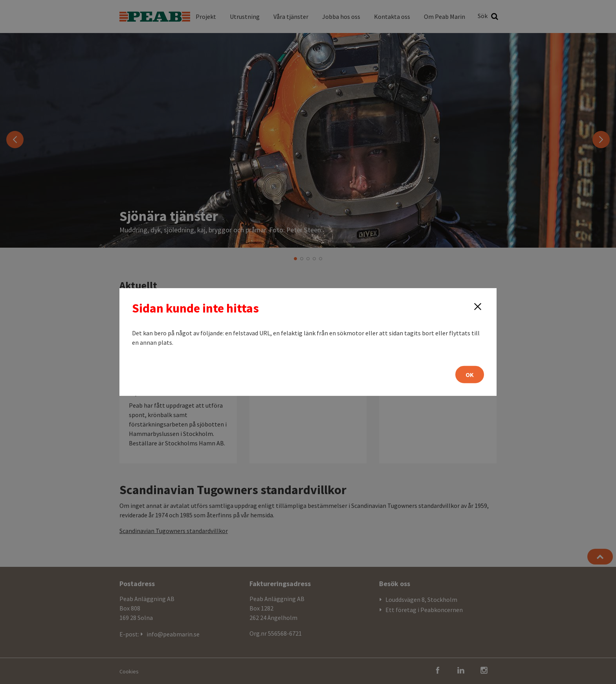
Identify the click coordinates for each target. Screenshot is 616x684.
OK (470, 375)
